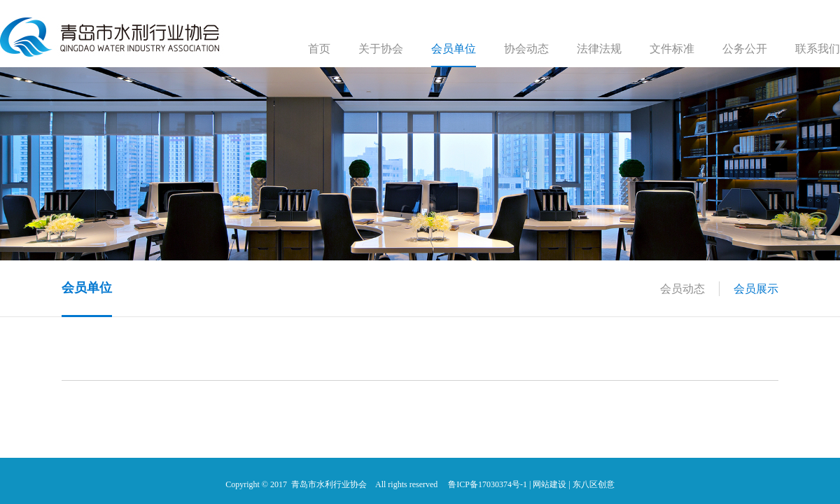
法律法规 (599, 49)
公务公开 (745, 49)
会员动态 (682, 289)
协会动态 (526, 49)
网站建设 (549, 484)
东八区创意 (594, 484)
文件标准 (672, 49)
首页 (319, 49)
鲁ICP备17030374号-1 (488, 484)
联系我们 (818, 49)
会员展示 (756, 289)
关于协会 (381, 49)
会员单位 (454, 49)
